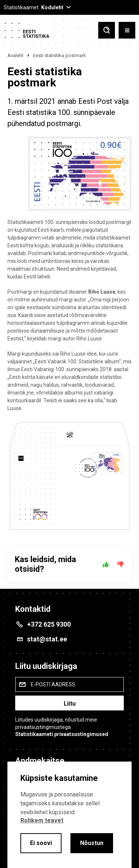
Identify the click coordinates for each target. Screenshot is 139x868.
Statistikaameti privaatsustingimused (62, 734)
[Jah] (106, 564)
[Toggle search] (107, 30)
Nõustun (92, 843)
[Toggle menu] (127, 30)
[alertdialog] (69, 815)
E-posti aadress (53, 684)
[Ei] (120, 564)
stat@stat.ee (47, 639)
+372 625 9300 (49, 624)
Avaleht (15, 55)
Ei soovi (41, 843)
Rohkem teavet (42, 820)
